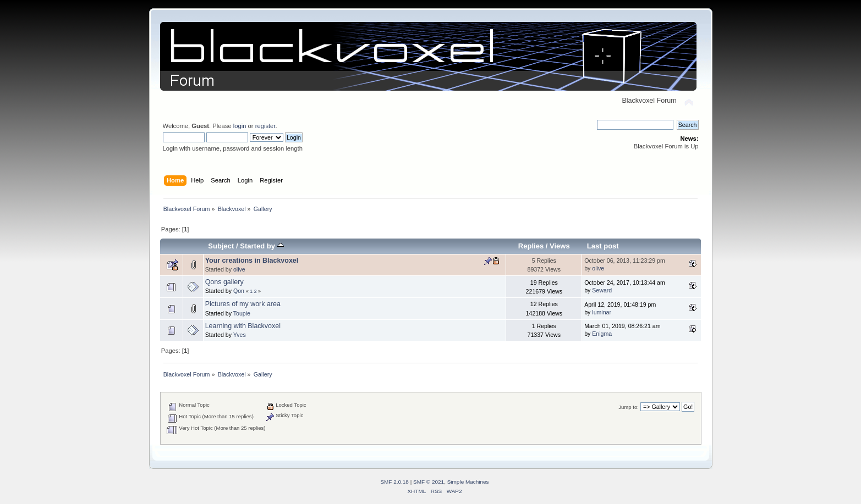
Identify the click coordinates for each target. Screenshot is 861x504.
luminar (602, 312)
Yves (240, 335)
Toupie (242, 313)
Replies (531, 246)
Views (560, 246)
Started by (262, 246)
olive (239, 269)
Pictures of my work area (243, 304)
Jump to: (629, 407)
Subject (221, 246)
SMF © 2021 (429, 482)
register (265, 126)
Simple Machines (468, 482)
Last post (603, 246)
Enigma (602, 334)
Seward (602, 290)
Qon (239, 291)
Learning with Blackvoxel (243, 326)
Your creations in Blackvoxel (252, 261)
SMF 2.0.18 (394, 482)
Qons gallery (224, 282)
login (240, 126)
